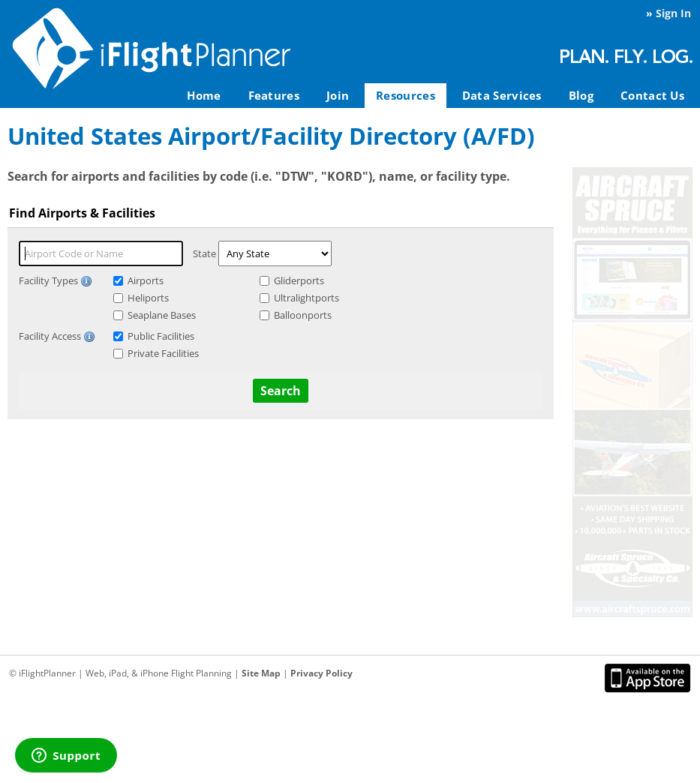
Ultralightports (306, 298)
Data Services (502, 95)
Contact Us (652, 95)
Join (338, 95)
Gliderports (299, 280)
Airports (146, 280)
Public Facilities (161, 336)
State (204, 253)
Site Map (261, 673)
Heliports (148, 298)
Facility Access (57, 336)
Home (204, 95)
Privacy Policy (321, 673)
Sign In (673, 13)
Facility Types (56, 280)
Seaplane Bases (162, 315)
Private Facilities (163, 353)
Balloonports (303, 315)
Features (274, 95)
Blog (581, 95)
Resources (406, 95)
